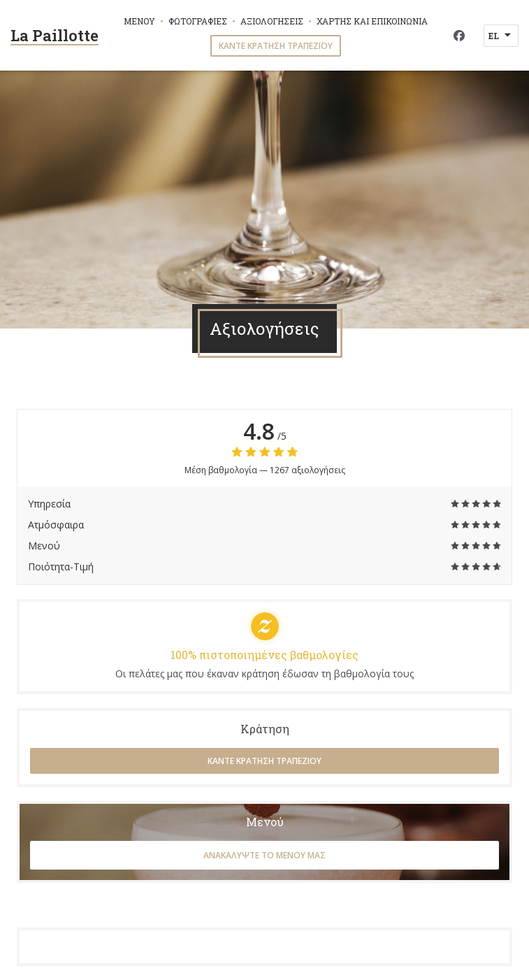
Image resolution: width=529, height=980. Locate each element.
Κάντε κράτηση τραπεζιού (276, 46)
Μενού (139, 21)
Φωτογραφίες (198, 21)
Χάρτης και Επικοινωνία (372, 21)
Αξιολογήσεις (272, 21)
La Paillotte (55, 35)
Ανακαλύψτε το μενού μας (264, 855)
